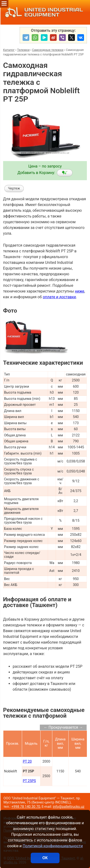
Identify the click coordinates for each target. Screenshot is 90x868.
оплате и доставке (59, 297)
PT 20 (27, 762)
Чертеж (14, 188)
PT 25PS (29, 781)
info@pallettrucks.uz (69, 807)
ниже (80, 291)
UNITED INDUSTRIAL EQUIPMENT (43, 12)
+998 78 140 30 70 (26, 807)
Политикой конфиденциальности (53, 846)
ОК (45, 858)
